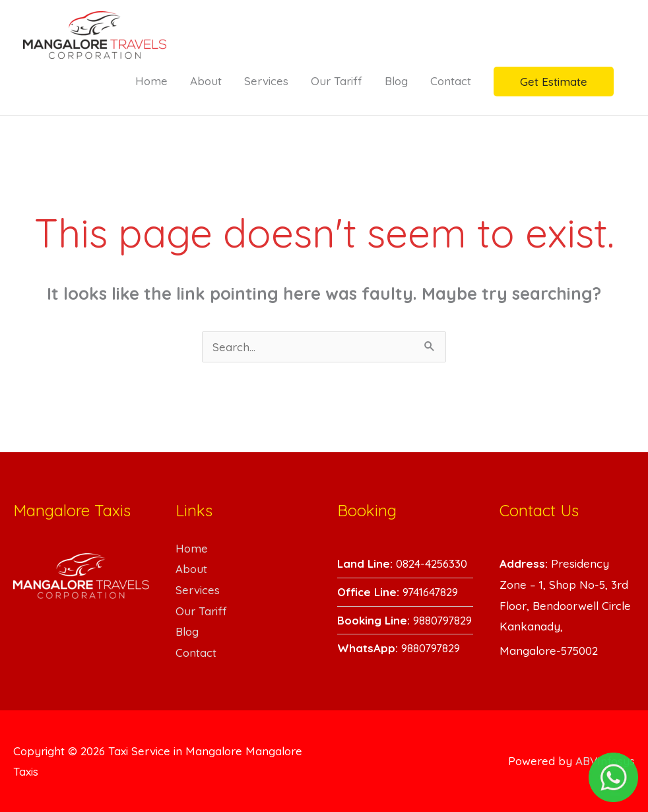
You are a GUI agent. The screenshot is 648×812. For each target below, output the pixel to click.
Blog (396, 81)
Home (151, 81)
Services (266, 81)
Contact (451, 81)
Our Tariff (337, 81)
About (206, 81)
